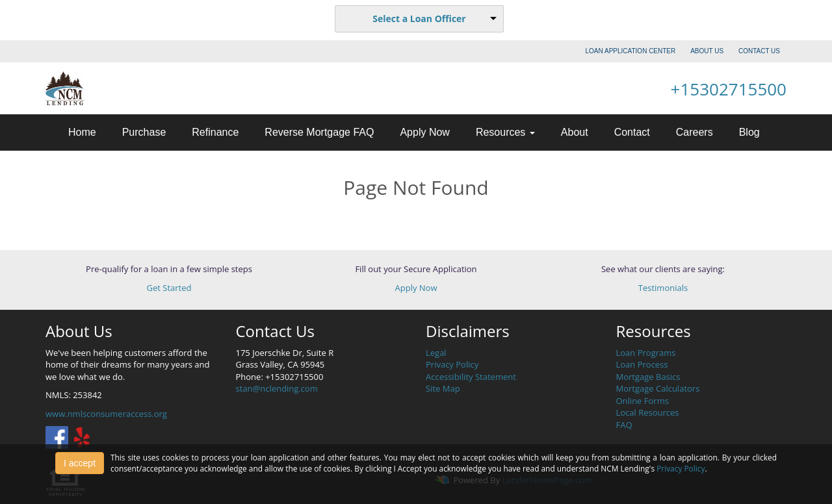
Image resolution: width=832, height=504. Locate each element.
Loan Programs (646, 353)
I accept (80, 463)
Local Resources (648, 412)
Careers (695, 132)
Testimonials (663, 288)
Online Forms (643, 401)
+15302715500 (729, 89)
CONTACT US (759, 51)
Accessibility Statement (471, 377)
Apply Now (424, 132)
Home (82, 132)
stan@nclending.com (277, 388)
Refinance (215, 132)
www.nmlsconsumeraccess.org (106, 414)
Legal (436, 353)
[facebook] (57, 436)
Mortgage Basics (648, 377)
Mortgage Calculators (658, 388)
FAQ (624, 425)
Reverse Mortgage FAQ (319, 132)
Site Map (443, 388)
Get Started (169, 288)
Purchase (144, 132)
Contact (632, 132)
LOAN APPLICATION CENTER (631, 51)
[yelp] (82, 436)
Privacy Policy (452, 364)
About (575, 132)
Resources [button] (505, 132)
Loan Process (642, 364)
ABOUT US (707, 51)
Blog (749, 132)
